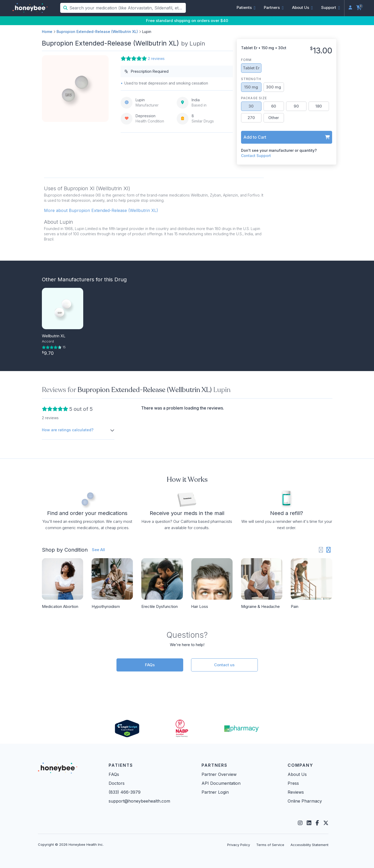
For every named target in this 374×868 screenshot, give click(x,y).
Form (246, 60)
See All (98, 550)
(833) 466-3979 (125, 792)
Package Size (254, 98)
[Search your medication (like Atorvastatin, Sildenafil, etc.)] (127, 8)
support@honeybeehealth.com (139, 801)
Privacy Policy (239, 845)
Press (293, 783)
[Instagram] (300, 823)
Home (47, 32)
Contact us (224, 665)
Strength (251, 79)
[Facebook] (317, 823)
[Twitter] (326, 823)
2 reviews (156, 58)
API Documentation (221, 783)
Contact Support (256, 156)
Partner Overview (219, 774)
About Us (297, 774)
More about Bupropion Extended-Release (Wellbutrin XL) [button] (101, 210)
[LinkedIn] (309, 823)
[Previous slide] (321, 550)
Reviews (296, 792)
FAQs (150, 665)
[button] (246, 8)
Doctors (117, 783)
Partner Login (215, 792)
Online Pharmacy (305, 801)
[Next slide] (329, 550)
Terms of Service (270, 845)
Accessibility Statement (309, 845)
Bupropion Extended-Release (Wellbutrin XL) (97, 32)
